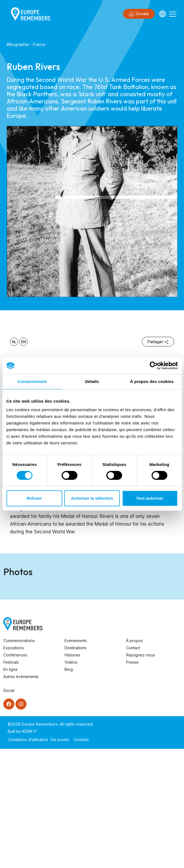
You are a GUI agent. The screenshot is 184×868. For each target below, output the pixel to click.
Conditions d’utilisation (28, 859)
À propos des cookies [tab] (152, 381)
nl (14, 342)
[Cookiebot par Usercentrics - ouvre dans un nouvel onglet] (154, 366)
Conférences (15, 774)
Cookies (81, 859)
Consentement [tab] (32, 381)
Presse (132, 781)
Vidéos (71, 781)
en (24, 342)
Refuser (34, 498)
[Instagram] (21, 823)
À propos (134, 760)
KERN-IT (30, 850)
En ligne (10, 789)
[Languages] (162, 14)
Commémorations (19, 760)
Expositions (14, 767)
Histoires (72, 774)
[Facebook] (9, 823)
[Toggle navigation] (173, 14)
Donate (139, 14)
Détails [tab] (92, 381)
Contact (133, 767)
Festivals (11, 781)
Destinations (76, 767)
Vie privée (60, 859)
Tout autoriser (150, 498)
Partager (158, 342)
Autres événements (21, 796)
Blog (69, 789)
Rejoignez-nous (141, 774)
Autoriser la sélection (92, 498)
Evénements (76, 760)
